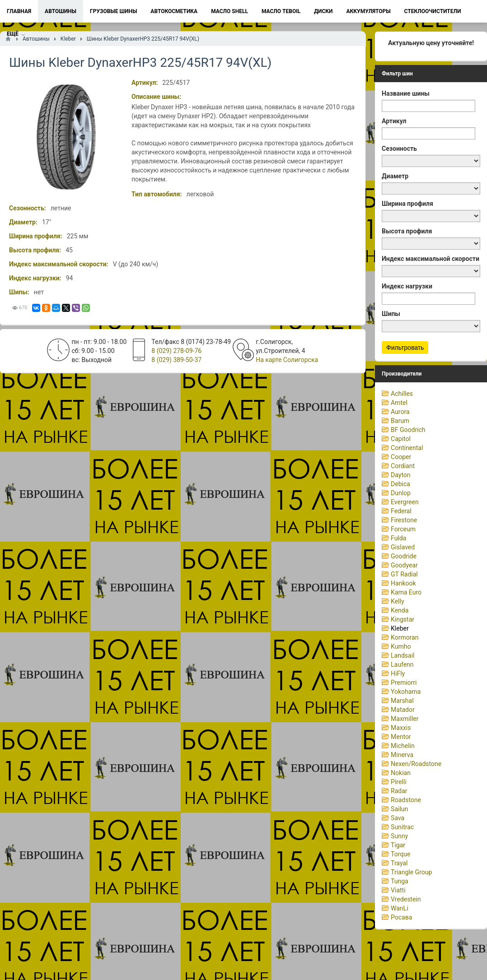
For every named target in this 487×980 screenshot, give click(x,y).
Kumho (401, 646)
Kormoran (405, 637)
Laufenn (402, 664)
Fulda (398, 538)
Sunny (399, 836)
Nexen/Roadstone (416, 764)
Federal (401, 511)
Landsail (403, 655)
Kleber (400, 628)
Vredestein (406, 899)
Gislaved (403, 547)
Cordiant (403, 466)
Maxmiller (405, 719)
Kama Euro (406, 592)
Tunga (400, 881)
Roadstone (406, 800)
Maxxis (401, 728)
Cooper (401, 457)
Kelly (397, 601)
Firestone (404, 520)
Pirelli (399, 782)
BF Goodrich (408, 430)
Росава (401, 917)
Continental (407, 448)
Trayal (399, 863)
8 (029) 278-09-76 (176, 351)
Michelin (403, 746)
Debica (400, 484)
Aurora (400, 412)
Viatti (398, 890)
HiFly (398, 673)
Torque (400, 854)
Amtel (399, 403)
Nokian (401, 773)
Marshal (402, 701)
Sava (398, 818)
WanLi (400, 908)
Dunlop (401, 493)
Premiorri (404, 683)
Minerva (402, 755)
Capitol (401, 439)
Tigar (398, 845)
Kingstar (403, 619)
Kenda (400, 610)
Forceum (403, 529)
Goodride (404, 556)
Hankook (403, 583)
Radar (399, 791)
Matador (403, 710)
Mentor (401, 737)
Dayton (400, 475)
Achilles (402, 394)
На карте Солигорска (287, 360)
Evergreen (405, 502)
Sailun (399, 809)
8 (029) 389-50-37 (176, 360)
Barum (400, 421)
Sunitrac (402, 827)
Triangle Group (411, 872)
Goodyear (404, 565)
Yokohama (406, 692)
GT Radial (404, 574)
